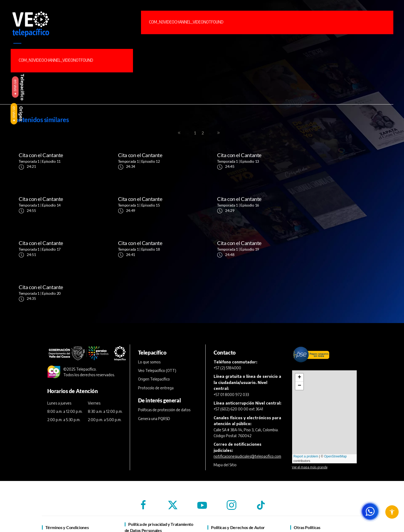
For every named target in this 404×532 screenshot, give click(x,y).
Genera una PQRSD (154, 374)
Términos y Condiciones (67, 483)
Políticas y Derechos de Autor (238, 483)
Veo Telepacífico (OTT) (157, 326)
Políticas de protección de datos (164, 366)
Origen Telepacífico (154, 335)
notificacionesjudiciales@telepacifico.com (247, 412)
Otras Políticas (307, 483)
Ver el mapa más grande (310, 423)
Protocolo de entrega (156, 344)
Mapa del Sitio (225, 421)
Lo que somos (149, 318)
